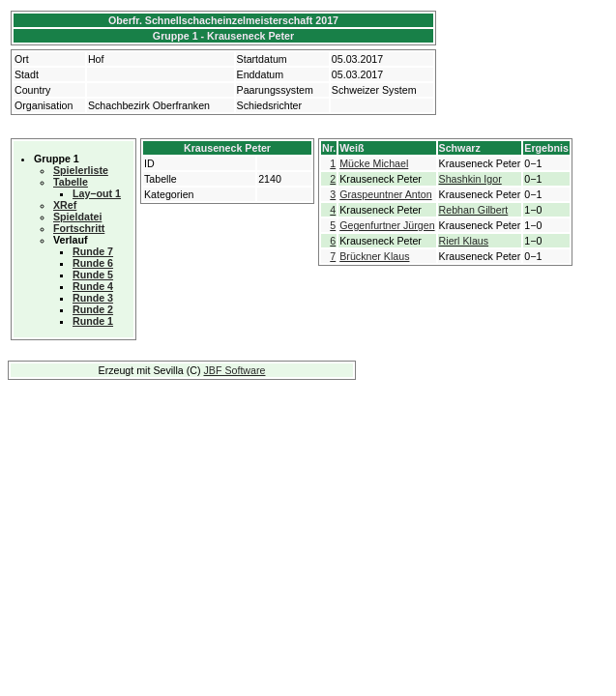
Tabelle (71, 182)
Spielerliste (81, 170)
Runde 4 (93, 286)
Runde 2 (93, 309)
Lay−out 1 (97, 193)
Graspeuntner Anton (385, 194)
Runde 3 (93, 298)
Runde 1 (93, 321)
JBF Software (235, 370)
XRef (65, 205)
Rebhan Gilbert (474, 210)
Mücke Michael (374, 163)
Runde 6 (93, 263)
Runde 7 (93, 251)
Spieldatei (77, 217)
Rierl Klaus (464, 241)
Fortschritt (79, 228)
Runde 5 (93, 275)
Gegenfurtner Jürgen (387, 225)
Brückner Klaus (374, 256)
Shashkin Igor (470, 179)
